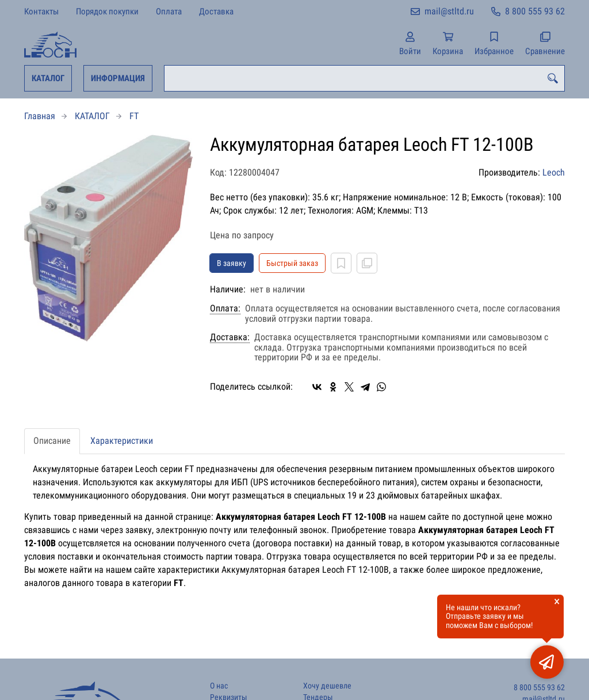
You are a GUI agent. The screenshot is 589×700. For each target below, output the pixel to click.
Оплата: (225, 309)
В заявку (232, 263)
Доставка (216, 12)
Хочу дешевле (327, 686)
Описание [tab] (52, 441)
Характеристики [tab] (122, 441)
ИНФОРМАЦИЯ (118, 78)
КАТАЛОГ (48, 78)
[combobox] (364, 78)
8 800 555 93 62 (535, 11)
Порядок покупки (107, 12)
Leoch (554, 172)
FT (134, 116)
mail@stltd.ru (449, 11)
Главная (40, 116)
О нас (219, 686)
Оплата (169, 12)
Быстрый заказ (292, 263)
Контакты (41, 12)
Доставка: (230, 337)
